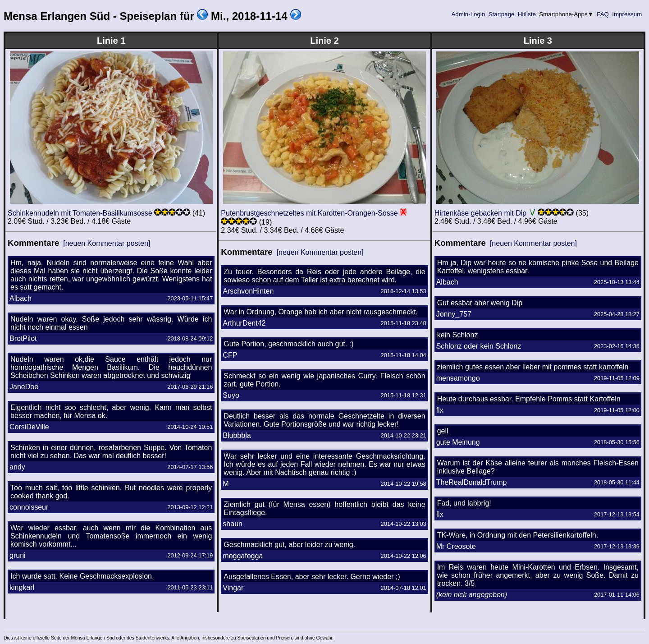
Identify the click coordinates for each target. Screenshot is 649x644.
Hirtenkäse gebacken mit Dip (481, 213)
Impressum (627, 14)
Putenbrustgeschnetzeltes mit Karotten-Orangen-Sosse (309, 213)
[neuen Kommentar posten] (107, 243)
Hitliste (527, 14)
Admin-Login (468, 14)
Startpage (501, 14)
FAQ (603, 14)
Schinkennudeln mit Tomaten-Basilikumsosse (80, 213)
